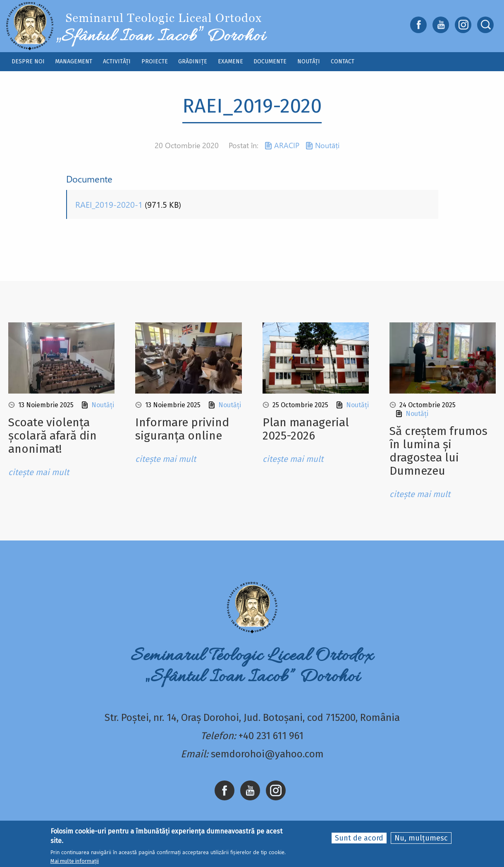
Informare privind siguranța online (182, 429)
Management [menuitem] (74, 61)
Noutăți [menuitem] (309, 61)
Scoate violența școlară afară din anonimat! (53, 436)
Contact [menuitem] (343, 61)
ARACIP (287, 145)
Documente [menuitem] (270, 61)
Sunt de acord (359, 840)
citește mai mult (39, 472)
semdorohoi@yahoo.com (267, 754)
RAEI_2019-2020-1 (109, 204)
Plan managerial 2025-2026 (306, 429)
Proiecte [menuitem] (155, 61)
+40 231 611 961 (271, 736)
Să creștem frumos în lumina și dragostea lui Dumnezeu (438, 451)
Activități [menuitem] (117, 61)
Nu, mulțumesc (421, 840)
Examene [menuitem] (231, 61)
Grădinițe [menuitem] (193, 61)
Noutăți (327, 145)
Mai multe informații (75, 863)
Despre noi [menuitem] (28, 61)
